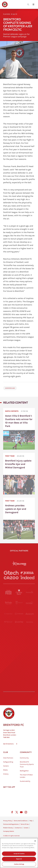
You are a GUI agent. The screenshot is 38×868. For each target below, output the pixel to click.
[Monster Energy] (19, 603)
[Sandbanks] (8, 663)
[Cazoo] (11, 578)
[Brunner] (8, 652)
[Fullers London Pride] (8, 592)
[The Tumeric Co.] (19, 674)
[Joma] (27, 573)
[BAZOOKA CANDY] (8, 603)
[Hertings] (30, 603)
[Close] (35, 841)
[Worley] (19, 622)
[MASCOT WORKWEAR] (30, 630)
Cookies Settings (19, 864)
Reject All (19, 859)
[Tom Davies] (30, 663)
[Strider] (19, 614)
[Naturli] (19, 641)
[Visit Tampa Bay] (19, 630)
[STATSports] (8, 622)
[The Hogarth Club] (8, 674)
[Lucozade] (30, 674)
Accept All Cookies (19, 854)
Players (7, 14)
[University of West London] (8, 630)
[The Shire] (19, 663)
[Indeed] (27, 577)
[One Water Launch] (30, 641)
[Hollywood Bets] (19, 563)
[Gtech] (11, 573)
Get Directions (8, 745)
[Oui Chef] (30, 652)
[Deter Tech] (8, 614)
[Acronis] (30, 622)
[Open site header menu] (33, 4)
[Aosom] (30, 614)
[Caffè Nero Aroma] (19, 684)
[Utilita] (8, 641)
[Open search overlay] (28, 4)
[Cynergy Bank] (19, 592)
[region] (19, 853)
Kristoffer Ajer (10, 388)
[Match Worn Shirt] (19, 652)
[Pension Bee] (30, 592)
